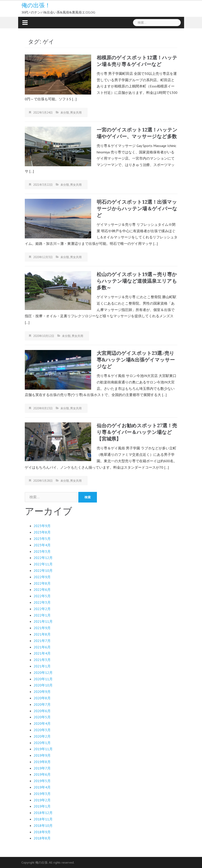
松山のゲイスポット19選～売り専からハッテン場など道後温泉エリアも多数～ (137, 281)
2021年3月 (42, 660)
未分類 (65, 113)
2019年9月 (42, 755)
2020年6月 (42, 711)
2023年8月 (42, 532)
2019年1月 (42, 806)
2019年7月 (42, 768)
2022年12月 (43, 558)
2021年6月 (42, 647)
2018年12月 (43, 813)
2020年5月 (42, 717)
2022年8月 (42, 583)
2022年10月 (43, 570)
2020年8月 (42, 698)
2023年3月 (42, 551)
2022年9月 (42, 577)
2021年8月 (42, 634)
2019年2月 (42, 800)
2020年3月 (42, 730)
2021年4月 (42, 653)
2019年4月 (42, 787)
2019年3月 (42, 794)
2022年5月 (42, 596)
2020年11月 (43, 679)
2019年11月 (43, 749)
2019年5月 (42, 781)
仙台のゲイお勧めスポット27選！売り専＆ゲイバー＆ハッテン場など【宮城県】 (137, 432)
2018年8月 (42, 838)
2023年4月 (42, 545)
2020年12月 (43, 673)
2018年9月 (42, 832)
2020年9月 (42, 692)
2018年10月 (43, 825)
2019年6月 (42, 774)
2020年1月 (42, 743)
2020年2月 (42, 736)
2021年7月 (42, 641)
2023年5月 (42, 539)
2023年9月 (42, 526)
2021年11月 (43, 621)
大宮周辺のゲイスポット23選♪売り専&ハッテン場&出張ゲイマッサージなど (136, 360)
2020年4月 (42, 723)
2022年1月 (42, 615)
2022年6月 (42, 590)
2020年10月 (43, 685)
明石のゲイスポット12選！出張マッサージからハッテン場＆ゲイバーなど (137, 209)
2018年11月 (43, 819)
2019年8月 (42, 762)
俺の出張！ (36, 5)
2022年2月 (42, 609)
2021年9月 (42, 628)
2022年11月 (43, 564)
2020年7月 (42, 704)
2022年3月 (42, 602)
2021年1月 (42, 666)
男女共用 (76, 113)
